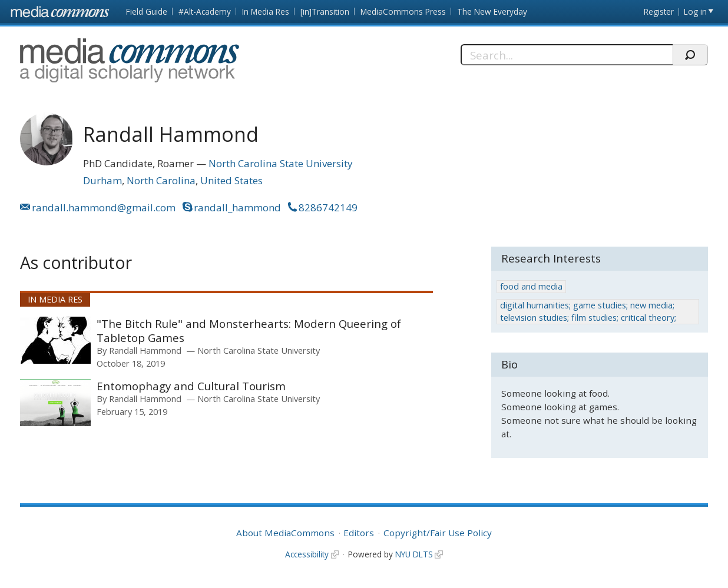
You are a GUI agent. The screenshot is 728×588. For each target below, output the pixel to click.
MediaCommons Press (403, 11)
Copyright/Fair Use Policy (438, 533)
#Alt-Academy (205, 11)
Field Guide (147, 11)
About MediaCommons (285, 533)
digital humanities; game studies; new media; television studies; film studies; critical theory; (588, 311)
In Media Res (266, 11)
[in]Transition (325, 11)
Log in (695, 11)
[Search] (567, 55)
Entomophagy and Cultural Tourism (191, 386)
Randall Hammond (145, 350)
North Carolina (161, 180)
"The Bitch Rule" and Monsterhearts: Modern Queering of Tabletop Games (249, 330)
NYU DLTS (414, 554)
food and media (531, 286)
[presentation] (55, 340)
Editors (359, 533)
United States (231, 180)
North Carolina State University (281, 163)
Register (659, 11)
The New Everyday (492, 11)
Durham (102, 180)
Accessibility (307, 554)
